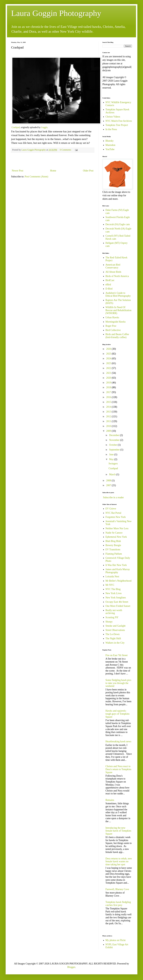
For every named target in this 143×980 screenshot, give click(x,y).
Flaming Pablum (114, 554)
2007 (109, 485)
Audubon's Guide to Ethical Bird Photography (118, 294)
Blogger (71, 967)
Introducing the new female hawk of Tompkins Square (118, 831)
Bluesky (110, 141)
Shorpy (109, 622)
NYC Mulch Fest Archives (119, 121)
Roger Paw (111, 326)
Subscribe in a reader (113, 497)
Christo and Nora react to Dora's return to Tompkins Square (118, 769)
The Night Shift (113, 638)
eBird (108, 285)
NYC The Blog (113, 589)
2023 (109, 363)
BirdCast (110, 280)
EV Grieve (111, 509)
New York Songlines (116, 598)
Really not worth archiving (114, 612)
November (115, 440)
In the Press (111, 129)
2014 (109, 407)
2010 (109, 426)
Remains (110, 800)
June (112, 454)
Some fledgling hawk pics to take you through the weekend (118, 683)
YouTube (110, 149)
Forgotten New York (116, 517)
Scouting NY (112, 617)
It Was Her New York (116, 565)
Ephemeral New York (116, 537)
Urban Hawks (112, 317)
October (113, 445)
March (113, 474)
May (112, 459)
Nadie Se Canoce (114, 533)
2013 (109, 412)
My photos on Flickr (116, 940)
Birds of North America (117, 276)
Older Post (88, 171)
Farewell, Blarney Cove (117, 889)
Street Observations (115, 630)
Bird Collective (113, 330)
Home (53, 171)
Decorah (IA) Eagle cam (118, 224)
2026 (109, 349)
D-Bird (109, 289)
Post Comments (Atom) (36, 177)
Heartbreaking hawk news (118, 741)
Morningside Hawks (116, 322)
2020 (109, 378)
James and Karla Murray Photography (118, 571)
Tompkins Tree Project (117, 125)
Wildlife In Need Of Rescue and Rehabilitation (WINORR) (119, 310)
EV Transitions (113, 549)
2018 (109, 387)
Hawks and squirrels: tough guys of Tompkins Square (118, 714)
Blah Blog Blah (113, 541)
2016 (109, 397)
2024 (109, 358)
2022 (109, 368)
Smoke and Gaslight (116, 626)
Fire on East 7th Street (117, 655)
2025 (109, 354)
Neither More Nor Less (117, 528)
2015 (109, 402)
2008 (109, 480)
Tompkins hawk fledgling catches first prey (118, 904)
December (114, 435)
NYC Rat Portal (113, 513)
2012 (109, 416)
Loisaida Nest (112, 576)
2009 (109, 431)
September (115, 450)
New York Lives (114, 593)
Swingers (113, 464)
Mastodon (110, 145)
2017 (109, 392)
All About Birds (113, 272)
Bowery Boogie (113, 545)
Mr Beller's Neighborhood (119, 581)
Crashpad (16, 127)
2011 (109, 421)
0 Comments (65, 150)
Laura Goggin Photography (56, 13)
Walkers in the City (115, 643)
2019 (109, 383)
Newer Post (18, 171)
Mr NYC (110, 585)
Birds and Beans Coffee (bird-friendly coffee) (117, 336)
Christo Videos (113, 117)
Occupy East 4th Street (117, 602)
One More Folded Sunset (118, 606)
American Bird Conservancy (113, 266)
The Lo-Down (113, 634)
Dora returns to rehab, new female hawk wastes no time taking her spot (119, 861)
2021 (109, 373)
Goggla (44, 127)
